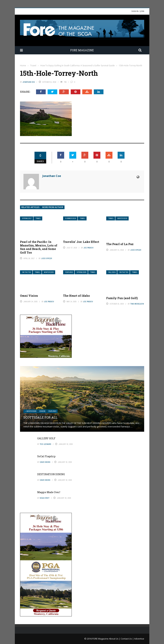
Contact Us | (127, 639)
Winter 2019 (122, 218)
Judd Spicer (47, 258)
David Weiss (45, 462)
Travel (38, 218)
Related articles (30, 207)
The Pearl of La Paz (120, 244)
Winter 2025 (49, 272)
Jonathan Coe (29, 82)
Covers (42, 411)
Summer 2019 (71, 218)
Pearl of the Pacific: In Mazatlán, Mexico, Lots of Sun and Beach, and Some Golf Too (39, 247)
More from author (53, 207)
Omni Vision (29, 296)
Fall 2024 (112, 272)
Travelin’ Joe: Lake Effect (81, 242)
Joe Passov (89, 248)
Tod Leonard (46, 444)
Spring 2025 (82, 272)
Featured (69, 272)
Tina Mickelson (137, 304)
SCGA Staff (45, 498)
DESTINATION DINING (51, 474)
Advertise (139, 639)
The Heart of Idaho (76, 296)
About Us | (115, 639)
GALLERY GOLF (46, 438)
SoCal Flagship (46, 456)
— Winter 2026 (31, 411)
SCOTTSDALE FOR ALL (40, 417)
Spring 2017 (27, 218)
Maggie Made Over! (49, 492)
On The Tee (27, 272)
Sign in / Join (138, 11)
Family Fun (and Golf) (122, 298)
